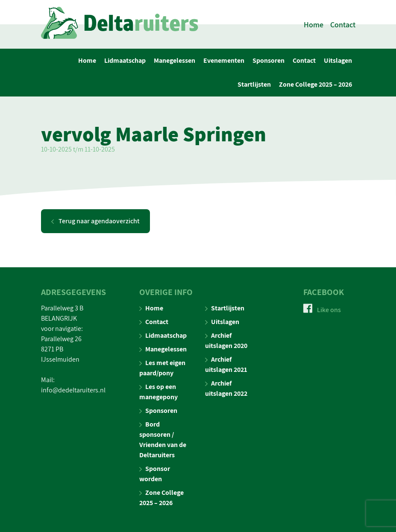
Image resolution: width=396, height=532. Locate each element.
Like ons (322, 310)
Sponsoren (268, 60)
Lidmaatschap (125, 60)
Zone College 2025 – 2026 (315, 84)
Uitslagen (338, 60)
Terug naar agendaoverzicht (95, 221)
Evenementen (224, 60)
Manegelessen (175, 60)
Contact (343, 25)
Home (314, 25)
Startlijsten (254, 84)
